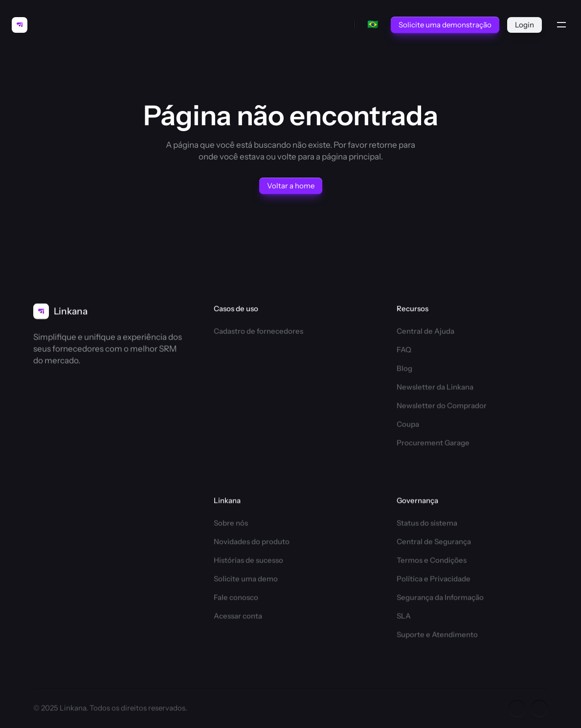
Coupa (408, 425)
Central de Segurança (434, 543)
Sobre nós (231, 524)
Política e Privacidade (434, 580)
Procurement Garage (433, 444)
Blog (404, 370)
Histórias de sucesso (248, 561)
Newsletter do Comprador (442, 407)
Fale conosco (236, 599)
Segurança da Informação (440, 599)
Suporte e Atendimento (437, 636)
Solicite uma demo (246, 580)
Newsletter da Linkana (435, 388)
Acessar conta (238, 617)
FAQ (404, 350)
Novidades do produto (252, 543)
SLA (404, 617)
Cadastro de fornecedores (258, 331)
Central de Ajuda (425, 331)
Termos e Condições (432, 561)
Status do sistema (427, 524)
